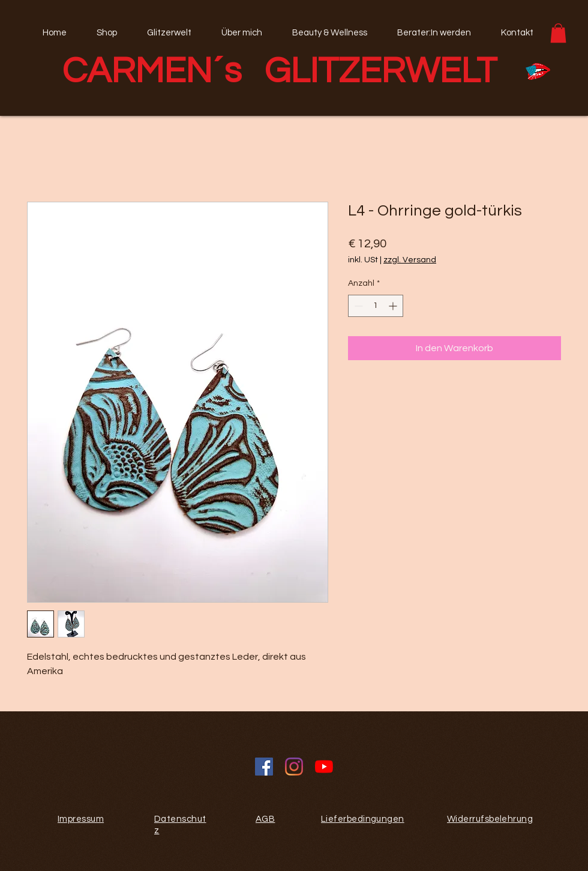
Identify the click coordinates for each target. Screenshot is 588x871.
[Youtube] (324, 767)
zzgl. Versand (410, 260)
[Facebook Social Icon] (264, 767)
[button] (558, 33)
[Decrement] (357, 306)
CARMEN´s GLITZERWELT (280, 71)
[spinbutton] (376, 306)
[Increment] (394, 306)
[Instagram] (294, 767)
